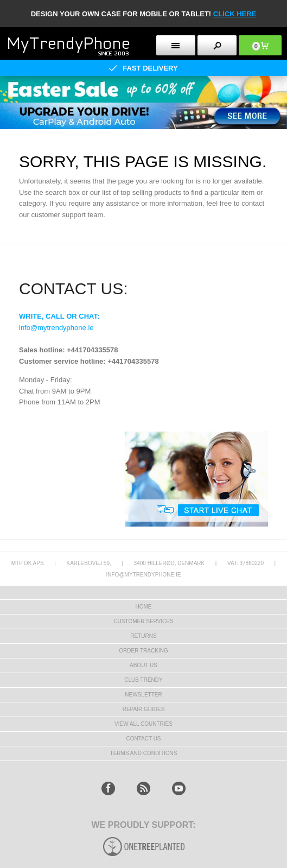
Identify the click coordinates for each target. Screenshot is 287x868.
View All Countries (143, 724)
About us (143, 665)
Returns (143, 636)
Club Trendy (143, 680)
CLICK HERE (235, 14)
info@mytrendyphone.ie (56, 328)
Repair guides (144, 709)
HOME (144, 607)
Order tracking (143, 651)
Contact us (143, 739)
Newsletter (143, 695)
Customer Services (143, 621)
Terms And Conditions (144, 753)
